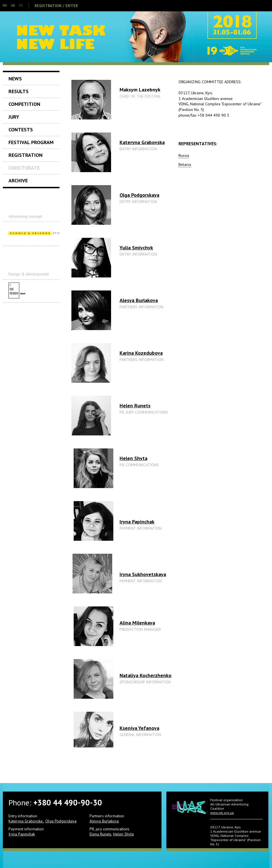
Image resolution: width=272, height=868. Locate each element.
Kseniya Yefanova (139, 728)
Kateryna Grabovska (142, 142)
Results (19, 91)
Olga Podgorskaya (139, 195)
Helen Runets (135, 406)
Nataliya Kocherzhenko (145, 675)
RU (5, 6)
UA (13, 6)
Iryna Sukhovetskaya (143, 574)
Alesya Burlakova (139, 300)
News (15, 79)
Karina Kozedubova (141, 353)
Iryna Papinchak (137, 522)
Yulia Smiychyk (136, 248)
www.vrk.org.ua (222, 813)
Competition (24, 104)
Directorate (24, 168)
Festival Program (31, 142)
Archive (18, 180)
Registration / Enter (56, 6)
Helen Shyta (133, 458)
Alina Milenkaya (137, 623)
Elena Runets (100, 834)
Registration (25, 155)
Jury (14, 117)
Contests (21, 130)
